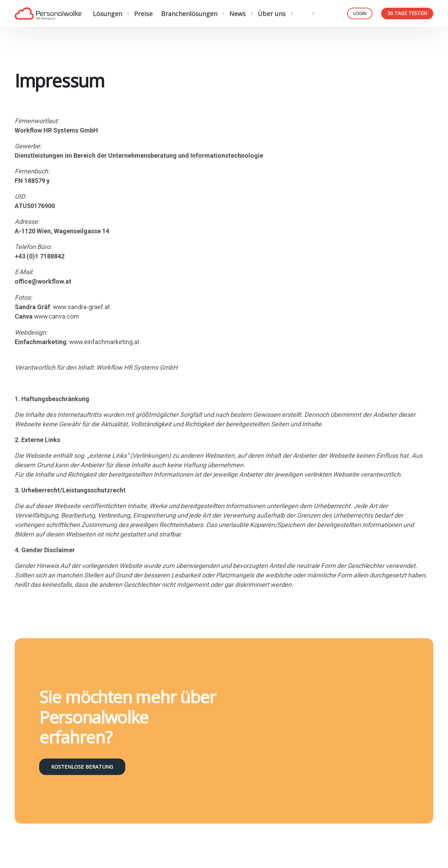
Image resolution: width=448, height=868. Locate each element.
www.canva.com (57, 316)
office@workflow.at (43, 281)
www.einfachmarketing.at (105, 341)
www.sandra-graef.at (82, 307)
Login (360, 13)
